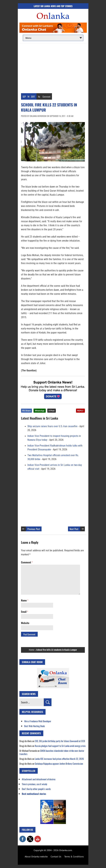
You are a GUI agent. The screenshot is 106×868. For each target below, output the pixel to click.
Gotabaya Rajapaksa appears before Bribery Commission (59, 764)
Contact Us (56, 857)
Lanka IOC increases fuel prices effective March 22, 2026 (59, 759)
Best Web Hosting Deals (35, 726)
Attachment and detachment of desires (39, 779)
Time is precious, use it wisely (34, 784)
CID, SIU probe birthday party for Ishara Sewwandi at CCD (60, 741)
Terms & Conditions (74, 857)
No (39, 97)
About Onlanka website (36, 857)
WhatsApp (40, 411)
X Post (52, 411)
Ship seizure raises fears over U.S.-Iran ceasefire (52, 426)
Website (25, 623)
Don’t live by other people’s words (36, 789)
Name (25, 600)
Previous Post (34, 529)
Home (32, 650)
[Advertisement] (53, 67)
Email (24, 612)
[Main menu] (53, 38)
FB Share (27, 411)
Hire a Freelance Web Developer (38, 721)
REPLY (80, 411)
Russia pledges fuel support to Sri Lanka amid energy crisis (60, 746)
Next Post (74, 529)
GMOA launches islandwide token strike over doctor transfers (52, 752)
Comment (46, 97)
